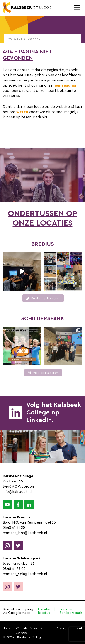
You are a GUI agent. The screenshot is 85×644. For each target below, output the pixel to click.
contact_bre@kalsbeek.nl (25, 533)
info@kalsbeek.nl (17, 492)
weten (22, 112)
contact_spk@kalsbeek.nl (25, 574)
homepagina (65, 85)
